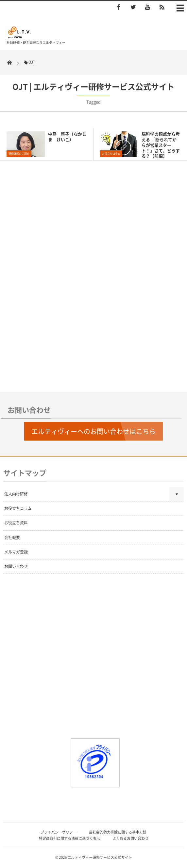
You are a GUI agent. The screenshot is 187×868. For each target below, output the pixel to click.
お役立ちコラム (111, 154)
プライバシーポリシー (59, 832)
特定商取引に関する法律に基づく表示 (69, 838)
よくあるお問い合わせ (130, 838)
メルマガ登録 (16, 552)
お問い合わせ (16, 566)
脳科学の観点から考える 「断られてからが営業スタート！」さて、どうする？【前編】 (161, 145)
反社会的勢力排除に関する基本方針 (118, 832)
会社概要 (12, 538)
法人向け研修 (16, 494)
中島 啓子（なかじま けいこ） (67, 137)
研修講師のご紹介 (19, 154)
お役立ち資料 (16, 523)
